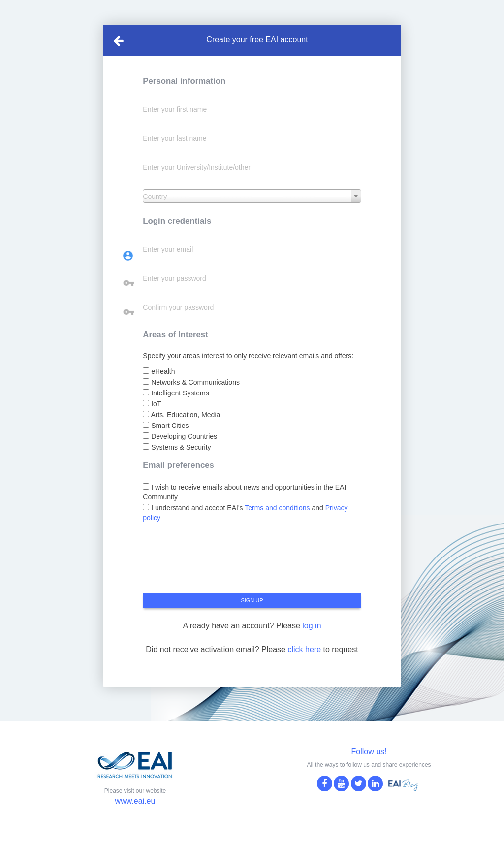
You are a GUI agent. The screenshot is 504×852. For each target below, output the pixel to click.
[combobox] (252, 196)
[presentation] (218, 561)
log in (312, 626)
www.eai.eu (135, 801)
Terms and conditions (277, 508)
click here (304, 649)
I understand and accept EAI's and (245, 513)
